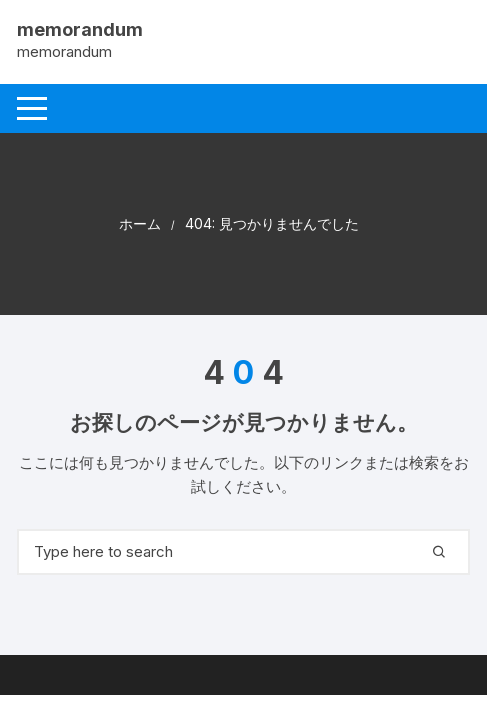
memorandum (80, 29)
